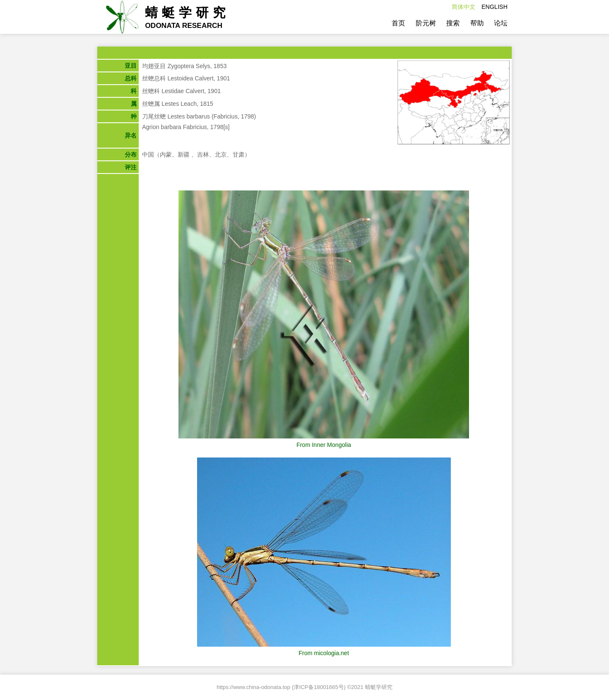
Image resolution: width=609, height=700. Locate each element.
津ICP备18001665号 (319, 687)
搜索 (453, 23)
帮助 (477, 23)
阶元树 (426, 23)
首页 (398, 23)
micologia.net (332, 653)
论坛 (501, 23)
